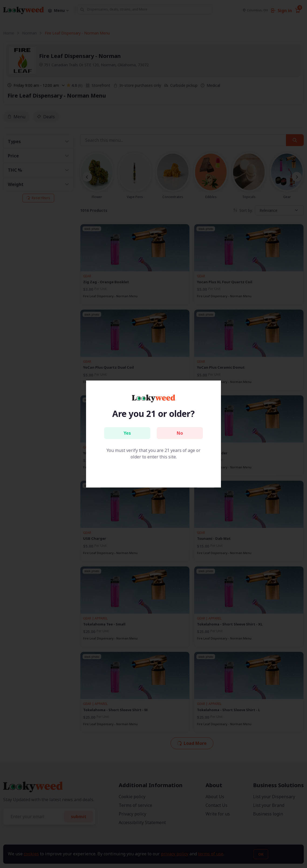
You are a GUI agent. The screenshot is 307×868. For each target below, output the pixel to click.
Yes (127, 433)
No (180, 433)
